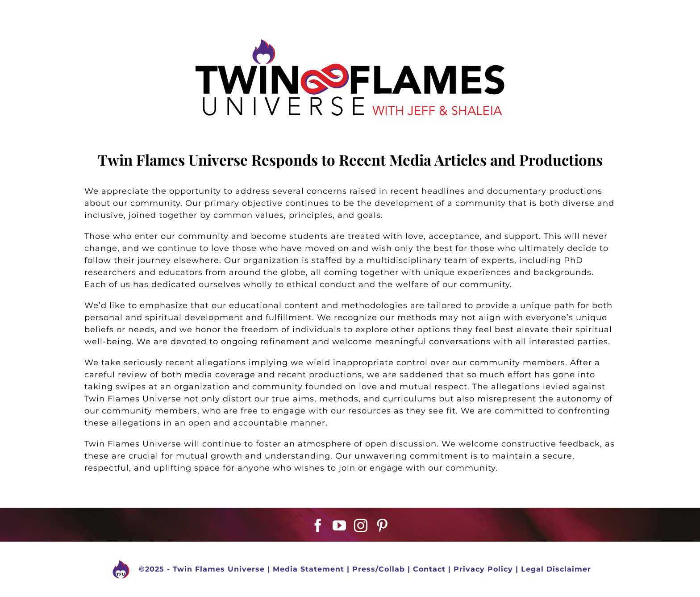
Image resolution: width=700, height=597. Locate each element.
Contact (429, 569)
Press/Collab (379, 569)
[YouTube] (340, 526)
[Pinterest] (382, 526)
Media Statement (308, 569)
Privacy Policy (483, 569)
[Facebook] (318, 526)
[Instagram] (361, 526)
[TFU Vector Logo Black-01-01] (350, 43)
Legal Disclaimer (556, 569)
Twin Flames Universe (219, 569)
